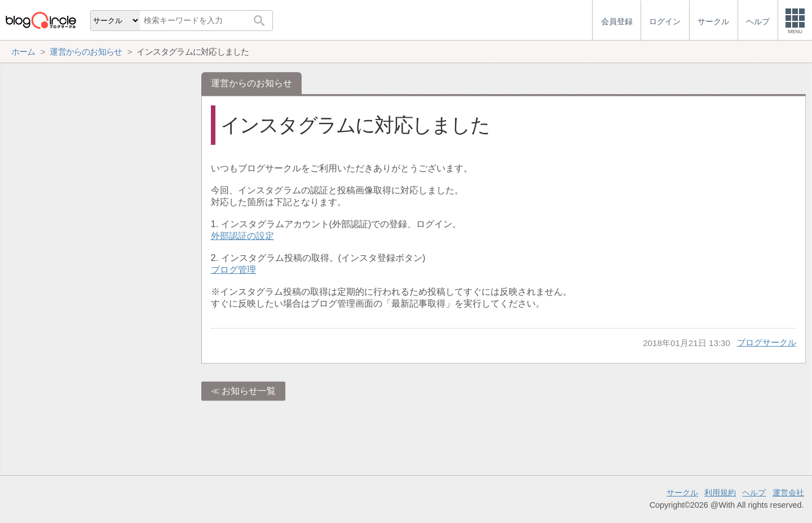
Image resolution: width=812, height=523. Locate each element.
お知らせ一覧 (249, 391)
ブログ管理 (233, 270)
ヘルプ (754, 493)
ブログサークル (767, 342)
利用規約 (720, 493)
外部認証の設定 (242, 236)
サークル (682, 493)
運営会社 (788, 493)
